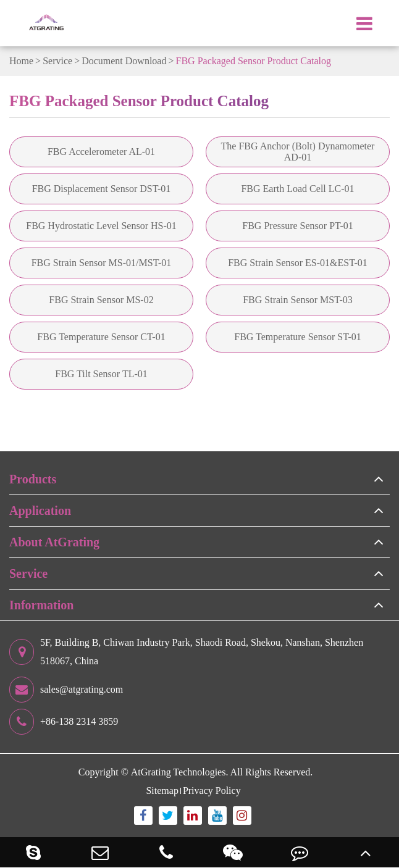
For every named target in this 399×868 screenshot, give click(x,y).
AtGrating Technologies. (180, 772)
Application (40, 511)
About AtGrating (54, 542)
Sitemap (162, 791)
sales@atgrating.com (66, 690)
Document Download (124, 61)
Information (41, 605)
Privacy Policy (212, 791)
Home (21, 61)
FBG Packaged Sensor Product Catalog (254, 61)
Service (57, 61)
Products (33, 479)
